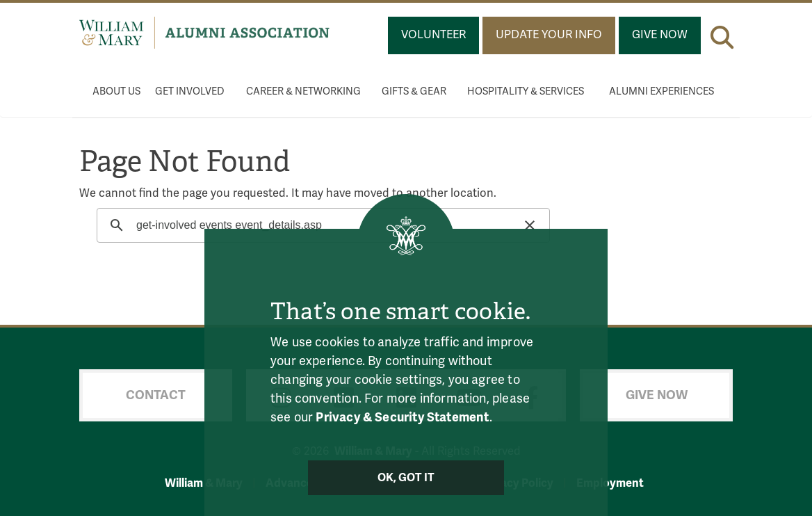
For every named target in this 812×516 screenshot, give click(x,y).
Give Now (660, 35)
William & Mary (204, 483)
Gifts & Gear (414, 91)
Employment (610, 483)
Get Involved (190, 91)
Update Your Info (549, 35)
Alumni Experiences (661, 91)
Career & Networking (303, 91)
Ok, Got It (406, 478)
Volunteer (433, 35)
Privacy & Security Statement (402, 417)
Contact (156, 395)
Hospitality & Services (526, 91)
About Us (116, 91)
